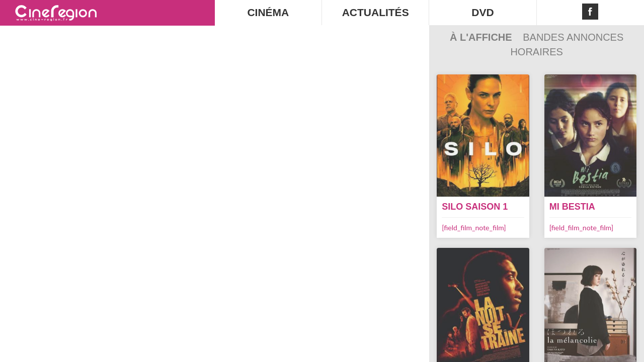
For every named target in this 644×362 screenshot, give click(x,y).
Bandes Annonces (573, 37)
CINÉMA (268, 12)
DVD (482, 12)
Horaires (536, 52)
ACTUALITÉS (376, 12)
